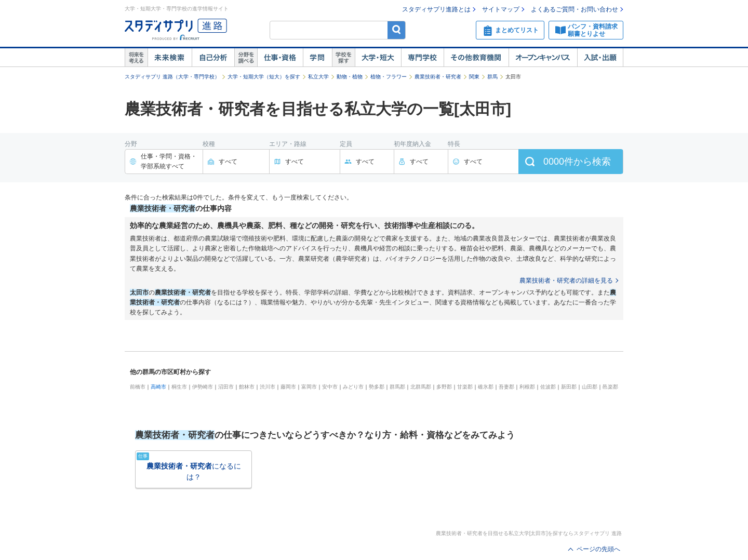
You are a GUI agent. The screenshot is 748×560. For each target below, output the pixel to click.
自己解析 (213, 58)
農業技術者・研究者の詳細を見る (566, 281)
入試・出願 (600, 58)
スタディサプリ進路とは (436, 9)
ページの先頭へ (598, 549)
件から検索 (577, 162)
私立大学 (318, 77)
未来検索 (170, 58)
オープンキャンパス (543, 58)
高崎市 (158, 387)
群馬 (492, 77)
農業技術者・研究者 (438, 77)
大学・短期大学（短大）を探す (264, 77)
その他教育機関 (476, 58)
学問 (317, 58)
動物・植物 (350, 77)
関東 (474, 77)
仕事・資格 (280, 58)
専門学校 (422, 58)
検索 (397, 30)
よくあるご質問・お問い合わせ (575, 9)
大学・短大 (378, 58)
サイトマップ (501, 9)
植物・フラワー (389, 77)
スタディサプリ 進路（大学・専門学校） (172, 77)
